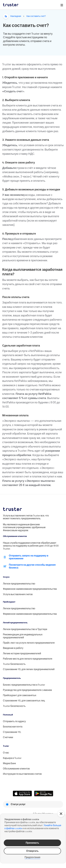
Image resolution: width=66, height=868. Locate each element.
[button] (61, 814)
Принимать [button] (32, 843)
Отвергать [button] (32, 851)
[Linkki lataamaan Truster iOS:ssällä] (22, 793)
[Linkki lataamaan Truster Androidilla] (44, 793)
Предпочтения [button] (32, 857)
